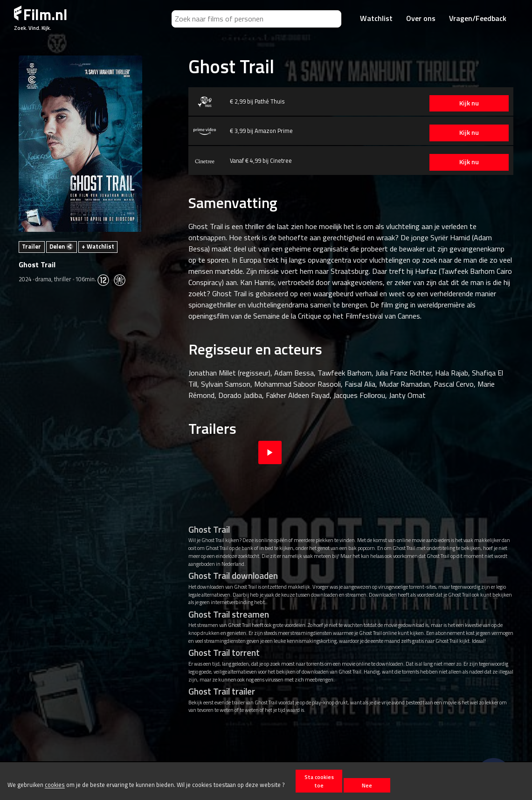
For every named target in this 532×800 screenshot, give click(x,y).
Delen (61, 246)
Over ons (421, 18)
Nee (367, 785)
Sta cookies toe (319, 781)
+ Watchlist (98, 246)
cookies (55, 785)
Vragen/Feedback (478, 18)
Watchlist (376, 18)
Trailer (31, 246)
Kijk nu (469, 103)
